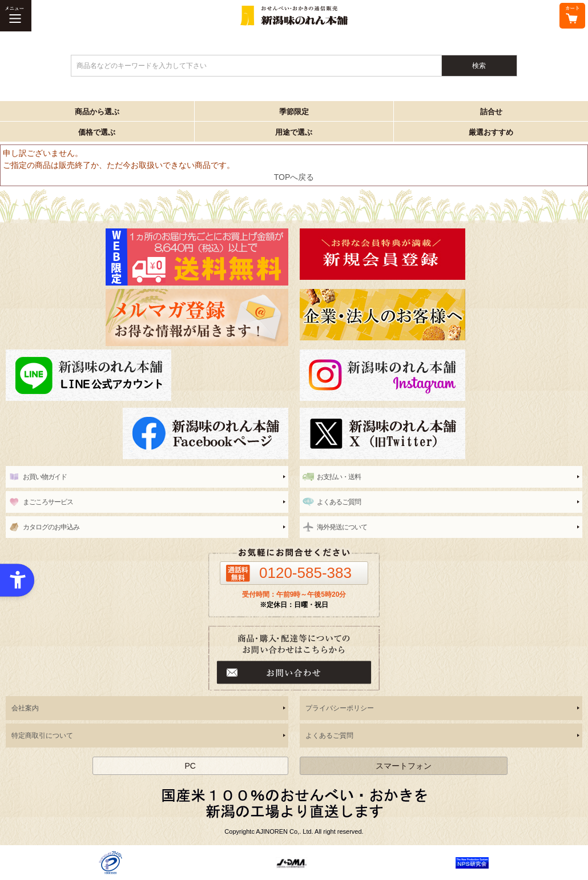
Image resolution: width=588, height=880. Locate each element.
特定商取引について (42, 736)
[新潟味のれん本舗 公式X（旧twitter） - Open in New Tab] (441, 433)
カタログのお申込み (51, 527)
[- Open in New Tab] (110, 862)
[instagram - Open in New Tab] (441, 375)
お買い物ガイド (45, 477)
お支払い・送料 (339, 477)
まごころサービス (48, 502)
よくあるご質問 (339, 502)
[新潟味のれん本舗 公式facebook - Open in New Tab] (147, 433)
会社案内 (25, 708)
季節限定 (294, 112)
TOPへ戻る (294, 177)
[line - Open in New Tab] (147, 375)
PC (190, 766)
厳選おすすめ (491, 132)
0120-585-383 (305, 573)
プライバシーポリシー (340, 708)
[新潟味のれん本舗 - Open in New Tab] (441, 254)
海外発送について (342, 527)
